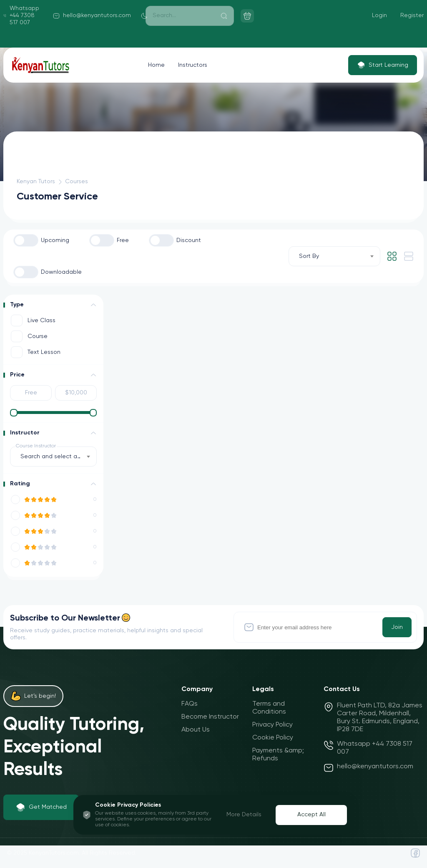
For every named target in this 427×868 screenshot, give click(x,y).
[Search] (190, 16)
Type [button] (17, 305)
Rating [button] (20, 484)
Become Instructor (210, 717)
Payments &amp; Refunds (278, 755)
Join (397, 627)
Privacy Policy (273, 725)
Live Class (41, 320)
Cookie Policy (273, 738)
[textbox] (53, 457)
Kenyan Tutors (36, 182)
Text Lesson (44, 352)
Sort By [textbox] (309, 256)
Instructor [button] (25, 433)
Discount (189, 240)
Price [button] (17, 375)
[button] (93, 305)
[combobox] (334, 256)
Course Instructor (36, 446)
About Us (196, 730)
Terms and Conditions (269, 708)
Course (38, 336)
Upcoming (55, 240)
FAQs (190, 704)
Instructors (193, 65)
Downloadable (61, 272)
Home (156, 65)
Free (123, 240)
